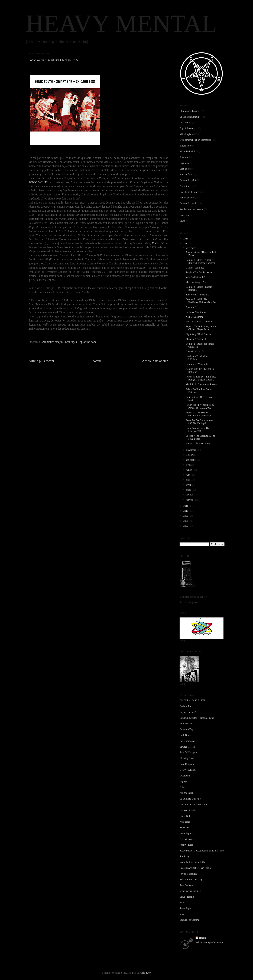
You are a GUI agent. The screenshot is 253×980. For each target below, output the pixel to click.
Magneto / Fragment (196, 339)
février (190, 495)
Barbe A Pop (186, 706)
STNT (183, 903)
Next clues (185, 822)
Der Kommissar (187, 741)
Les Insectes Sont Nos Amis (193, 805)
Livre (182, 221)
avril (189, 485)
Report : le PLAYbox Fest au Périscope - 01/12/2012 (200, 406)
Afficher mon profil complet (210, 943)
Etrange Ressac (187, 747)
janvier (190, 500)
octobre (190, 455)
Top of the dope (87, 342)
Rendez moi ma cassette (191, 209)
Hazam (203, 938)
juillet (189, 470)
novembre (191, 450)
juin (188, 475)
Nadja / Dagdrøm (194, 317)
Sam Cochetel (186, 885)
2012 (186, 244)
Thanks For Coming (189, 920)
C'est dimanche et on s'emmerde (195, 140)
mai (188, 480)
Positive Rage (186, 845)
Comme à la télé (188, 180)
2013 (186, 239)
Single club (185, 146)
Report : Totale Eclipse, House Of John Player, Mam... (201, 328)
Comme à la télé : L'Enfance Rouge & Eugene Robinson (201, 261)
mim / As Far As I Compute (199, 322)
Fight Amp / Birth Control (199, 334)
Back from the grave (190, 192)
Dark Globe (185, 735)
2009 (186, 516)
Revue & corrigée (188, 874)
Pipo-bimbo (185, 186)
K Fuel (183, 787)
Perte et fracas (186, 839)
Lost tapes (71, 342)
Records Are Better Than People (195, 868)
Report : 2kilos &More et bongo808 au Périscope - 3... (201, 414)
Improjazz (185, 781)
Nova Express (186, 833)
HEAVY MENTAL (121, 24)
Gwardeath (185, 776)
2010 (186, 511)
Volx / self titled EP (195, 277)
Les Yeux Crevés (188, 810)
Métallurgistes (187, 134)
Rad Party (184, 856)
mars (189, 490)
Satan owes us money (190, 891)
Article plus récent (41, 361)
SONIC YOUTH (38, 182)
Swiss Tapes (186, 908)
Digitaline (184, 163)
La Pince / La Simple (196, 312)
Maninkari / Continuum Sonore (201, 384)
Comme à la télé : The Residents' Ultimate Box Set (201, 301)
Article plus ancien (155, 361)
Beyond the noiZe (188, 712)
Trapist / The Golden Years (199, 272)
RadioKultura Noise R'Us (192, 862)
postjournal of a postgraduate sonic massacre (202, 851)
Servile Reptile (187, 897)
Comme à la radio (188, 203)
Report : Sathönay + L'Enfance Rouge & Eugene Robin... (201, 378)
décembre (191, 248)
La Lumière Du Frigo (190, 799)
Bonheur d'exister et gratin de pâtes (197, 718)
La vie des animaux (189, 117)
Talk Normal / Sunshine (197, 295)
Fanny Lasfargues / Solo (198, 444)
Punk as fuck (186, 175)
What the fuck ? (187, 152)
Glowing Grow (187, 758)
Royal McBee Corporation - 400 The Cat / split (200, 422)
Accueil (98, 361)
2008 (186, 521)
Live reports (186, 123)
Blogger (146, 973)
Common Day (186, 729)
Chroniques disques (52, 342)
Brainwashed (186, 724)
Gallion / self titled (195, 268)
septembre (192, 460)
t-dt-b (182, 914)
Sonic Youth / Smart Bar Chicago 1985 (198, 430)
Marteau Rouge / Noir (197, 282)
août (189, 465)
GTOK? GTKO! (188, 770)
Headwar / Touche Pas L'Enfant (197, 358)
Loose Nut (185, 816)
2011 (186, 506)
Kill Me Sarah (186, 793)
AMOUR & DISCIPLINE (192, 700)
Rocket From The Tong (191, 880)
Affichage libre (187, 198)
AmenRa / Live (193, 307)
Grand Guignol (187, 764)
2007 (186, 526)
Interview (184, 215)
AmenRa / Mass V (195, 352)
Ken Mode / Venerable (197, 364)
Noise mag (185, 828)
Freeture (184, 157)
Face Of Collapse (188, 752)
